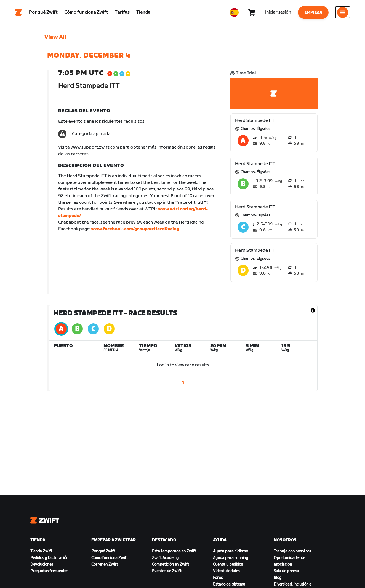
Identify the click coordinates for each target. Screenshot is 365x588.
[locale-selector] (234, 12)
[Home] (19, 12)
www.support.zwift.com (95, 147)
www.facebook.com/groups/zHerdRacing (135, 229)
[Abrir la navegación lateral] (343, 12)
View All (55, 37)
